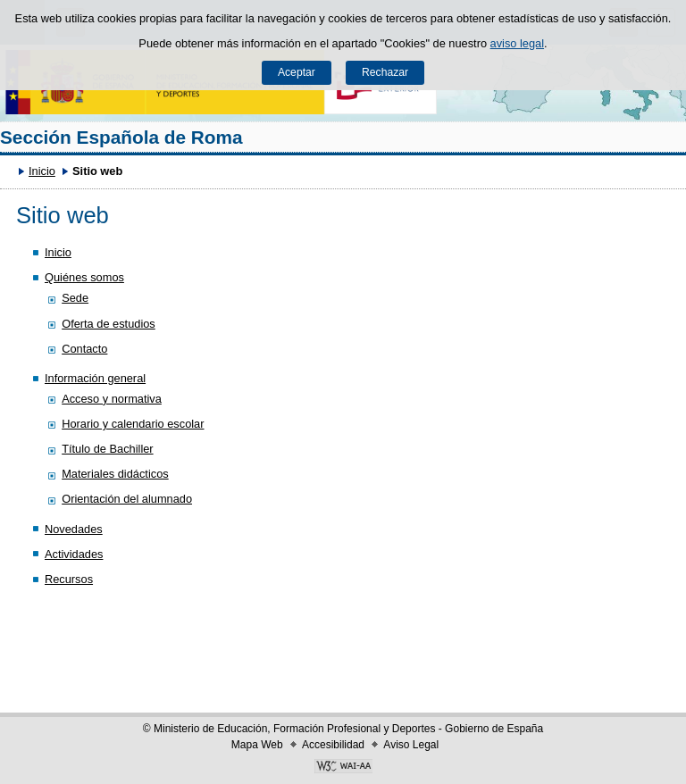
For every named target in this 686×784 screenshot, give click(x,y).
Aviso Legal (411, 745)
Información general (95, 378)
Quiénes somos (84, 277)
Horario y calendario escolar (133, 424)
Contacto (84, 349)
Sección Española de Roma (121, 137)
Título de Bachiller (107, 449)
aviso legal (517, 43)
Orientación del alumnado (127, 499)
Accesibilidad (333, 745)
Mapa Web (257, 745)
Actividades (74, 554)
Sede (75, 298)
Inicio (42, 171)
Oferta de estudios (109, 324)
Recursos (69, 579)
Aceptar (297, 72)
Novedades (74, 529)
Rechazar (385, 72)
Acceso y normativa (112, 399)
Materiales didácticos (115, 474)
